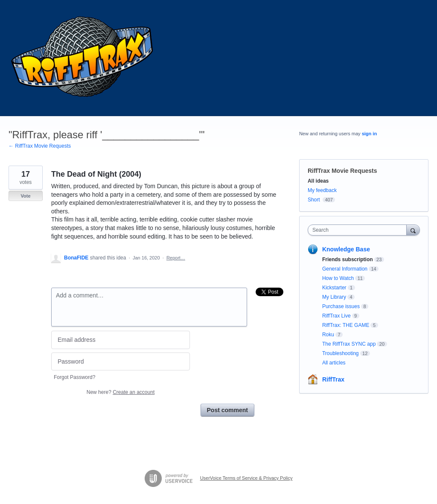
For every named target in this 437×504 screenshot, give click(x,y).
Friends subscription (348, 259)
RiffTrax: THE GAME (346, 325)
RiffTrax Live (336, 316)
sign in (369, 134)
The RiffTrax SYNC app (349, 344)
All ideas (318, 181)
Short (314, 200)
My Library (334, 297)
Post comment (227, 410)
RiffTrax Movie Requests (342, 171)
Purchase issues (341, 306)
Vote (25, 196)
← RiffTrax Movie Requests (40, 146)
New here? (121, 392)
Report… (176, 258)
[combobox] (359, 230)
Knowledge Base (346, 249)
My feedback (322, 190)
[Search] (413, 230)
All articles (334, 363)
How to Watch (338, 278)
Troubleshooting (341, 353)
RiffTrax (333, 379)
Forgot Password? (74, 377)
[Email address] (121, 340)
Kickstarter (334, 288)
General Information (345, 269)
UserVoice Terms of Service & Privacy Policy (246, 478)
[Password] (121, 362)
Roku (328, 335)
